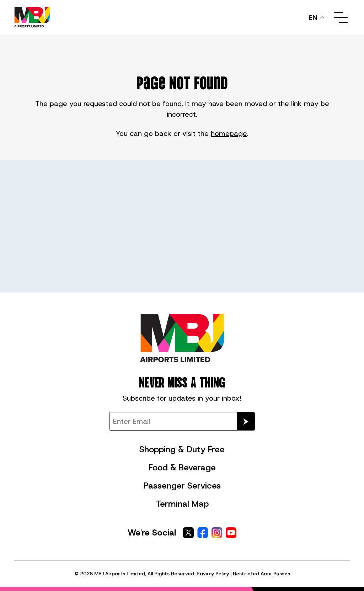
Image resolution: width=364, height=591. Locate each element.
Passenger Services (182, 486)
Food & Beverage (182, 468)
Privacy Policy (213, 574)
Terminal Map (182, 504)
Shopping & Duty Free (182, 449)
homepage (229, 133)
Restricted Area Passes (261, 574)
